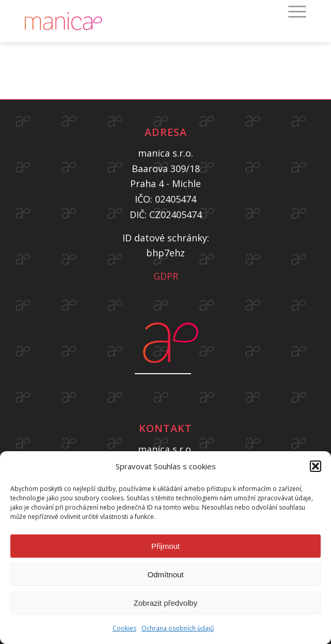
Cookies (124, 628)
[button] (316, 466)
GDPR (166, 276)
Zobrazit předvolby (165, 603)
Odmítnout (165, 574)
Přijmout (165, 546)
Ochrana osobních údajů (178, 628)
